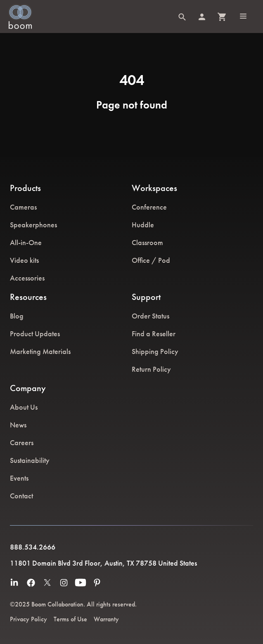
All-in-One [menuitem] (26, 242)
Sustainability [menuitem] (30, 460)
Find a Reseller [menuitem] (154, 334)
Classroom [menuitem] (147, 242)
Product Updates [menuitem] (35, 334)
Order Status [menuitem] (150, 316)
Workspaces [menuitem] (154, 188)
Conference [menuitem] (149, 207)
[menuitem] (14, 583)
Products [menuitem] (25, 188)
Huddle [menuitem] (143, 225)
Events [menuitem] (19, 478)
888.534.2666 (33, 547)
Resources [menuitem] (28, 297)
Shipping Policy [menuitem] (155, 351)
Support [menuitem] (146, 297)
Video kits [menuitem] (24, 260)
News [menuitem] (18, 425)
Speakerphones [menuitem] (33, 225)
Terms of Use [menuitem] (70, 619)
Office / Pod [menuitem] (151, 260)
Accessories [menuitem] (27, 278)
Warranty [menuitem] (106, 619)
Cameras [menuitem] (23, 207)
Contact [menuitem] (21, 496)
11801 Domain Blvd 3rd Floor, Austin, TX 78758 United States (103, 563)
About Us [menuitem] (24, 407)
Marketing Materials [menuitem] (40, 351)
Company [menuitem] (28, 388)
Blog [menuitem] (17, 316)
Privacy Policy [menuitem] (28, 619)
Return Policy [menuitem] (151, 369)
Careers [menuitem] (22, 442)
